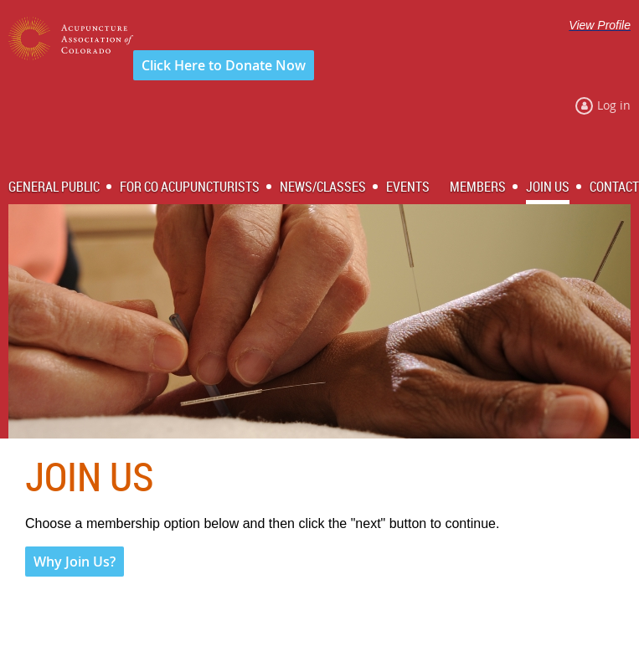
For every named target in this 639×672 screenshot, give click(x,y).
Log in (614, 105)
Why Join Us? (75, 562)
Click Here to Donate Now (224, 65)
